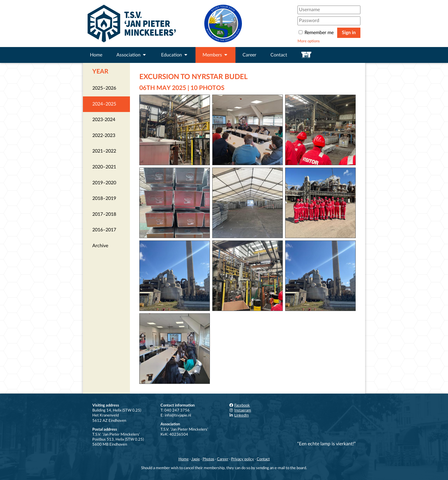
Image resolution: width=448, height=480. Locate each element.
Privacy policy (243, 459)
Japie (196, 459)
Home (96, 55)
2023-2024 (104, 120)
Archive (100, 246)
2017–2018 (104, 214)
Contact (279, 55)
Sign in (349, 33)
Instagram (240, 410)
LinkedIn (239, 415)
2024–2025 (104, 104)
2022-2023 (104, 136)
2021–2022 (104, 151)
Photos (208, 459)
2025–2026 (104, 88)
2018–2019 (104, 198)
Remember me (317, 33)
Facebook (239, 405)
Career (249, 55)
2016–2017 (104, 230)
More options (309, 41)
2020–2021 (104, 167)
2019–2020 (104, 183)
